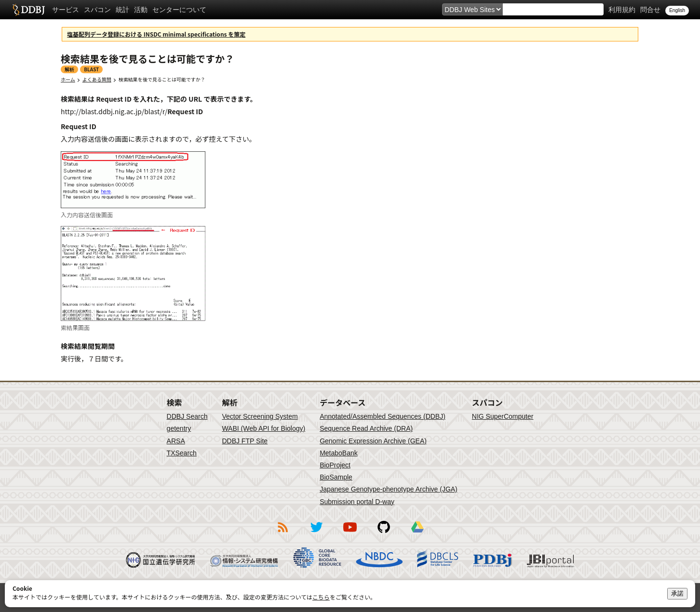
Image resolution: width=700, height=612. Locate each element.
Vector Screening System (260, 416)
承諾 (677, 593)
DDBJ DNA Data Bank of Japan (29, 10)
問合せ (650, 10)
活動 (141, 10)
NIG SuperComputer (503, 416)
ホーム (68, 79)
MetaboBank (339, 453)
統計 (122, 10)
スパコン (97, 10)
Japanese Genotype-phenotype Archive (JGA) (389, 489)
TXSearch (182, 453)
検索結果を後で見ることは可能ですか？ (162, 79)
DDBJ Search (187, 416)
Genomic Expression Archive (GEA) (373, 441)
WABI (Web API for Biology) (263, 428)
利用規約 (622, 10)
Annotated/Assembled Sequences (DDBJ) (383, 416)
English (677, 10)
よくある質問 (97, 79)
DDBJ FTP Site (245, 441)
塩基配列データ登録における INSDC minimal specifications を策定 (156, 34)
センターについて (179, 10)
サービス (66, 10)
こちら (321, 597)
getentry (179, 428)
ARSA (176, 441)
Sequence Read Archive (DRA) (366, 428)
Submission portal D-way (357, 502)
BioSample (336, 477)
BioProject (335, 465)
